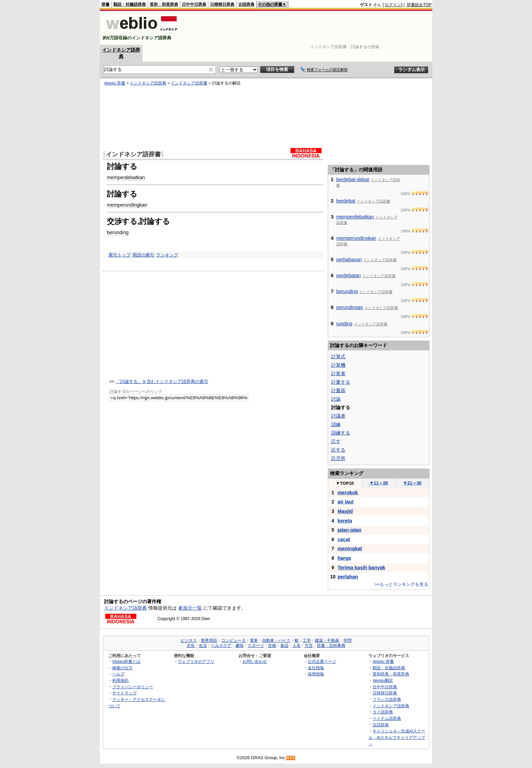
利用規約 (120, 680)
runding (344, 324)
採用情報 (316, 674)
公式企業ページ (322, 661)
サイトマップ (125, 693)
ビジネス (189, 640)
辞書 (106, 4)
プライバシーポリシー (133, 687)
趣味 (240, 646)
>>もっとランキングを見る (401, 584)
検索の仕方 (122, 668)
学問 (347, 640)
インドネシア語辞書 (189, 83)
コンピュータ (233, 640)
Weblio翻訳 (383, 680)
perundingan (350, 307)
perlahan (348, 577)
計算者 (338, 373)
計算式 (338, 357)
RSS (291, 758)
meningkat (350, 549)
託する (338, 450)
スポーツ (256, 646)
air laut (346, 502)
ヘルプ (118, 674)
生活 (203, 646)
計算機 (338, 365)
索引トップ (120, 255)
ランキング (167, 255)
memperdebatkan (126, 177)
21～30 (412, 483)
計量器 (338, 390)
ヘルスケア (221, 646)
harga (344, 558)
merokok (348, 493)
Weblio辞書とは (126, 661)
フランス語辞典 (387, 699)
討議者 (338, 416)
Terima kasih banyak (362, 568)
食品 (284, 646)
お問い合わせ (255, 661)
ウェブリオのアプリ (196, 661)
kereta (345, 521)
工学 (307, 640)
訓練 (336, 424)
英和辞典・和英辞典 (391, 674)
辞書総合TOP (419, 5)
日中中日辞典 (194, 4)
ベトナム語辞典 (387, 718)
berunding (118, 232)
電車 (254, 640)
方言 (309, 646)
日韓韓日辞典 (222, 4)
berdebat (346, 201)
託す (336, 441)
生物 (272, 646)
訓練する (341, 433)
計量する (341, 382)
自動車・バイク (276, 640)
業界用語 (209, 640)
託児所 (338, 458)
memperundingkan (127, 205)
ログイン (393, 5)
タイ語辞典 (383, 712)
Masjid (345, 511)
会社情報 (316, 668)
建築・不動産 (327, 640)
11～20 (379, 483)
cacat (344, 539)
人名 (297, 646)
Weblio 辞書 (115, 83)
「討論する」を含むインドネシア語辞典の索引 (162, 381)
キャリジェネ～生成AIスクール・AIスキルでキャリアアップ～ (397, 737)
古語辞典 (246, 4)
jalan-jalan (349, 530)
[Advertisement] (308, 28)
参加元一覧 (190, 608)
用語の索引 (143, 255)
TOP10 (345, 483)
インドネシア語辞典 (148, 83)
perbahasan (349, 260)
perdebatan (348, 275)
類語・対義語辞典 (130, 4)
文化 (191, 646)
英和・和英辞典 (164, 4)
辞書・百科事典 (331, 646)
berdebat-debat (353, 179)
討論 (336, 399)
